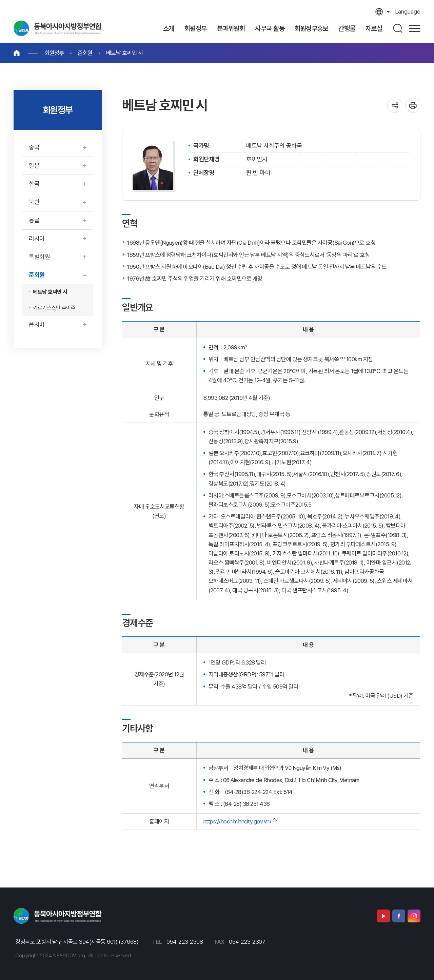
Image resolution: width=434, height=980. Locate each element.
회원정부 (54, 53)
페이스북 (399, 916)
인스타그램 (414, 916)
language (408, 12)
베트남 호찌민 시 (125, 53)
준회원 (85, 53)
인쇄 (413, 105)
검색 (398, 28)
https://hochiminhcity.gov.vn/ (238, 821)
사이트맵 (415, 28)
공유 (395, 105)
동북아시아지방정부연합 (58, 28)
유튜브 (383, 916)
